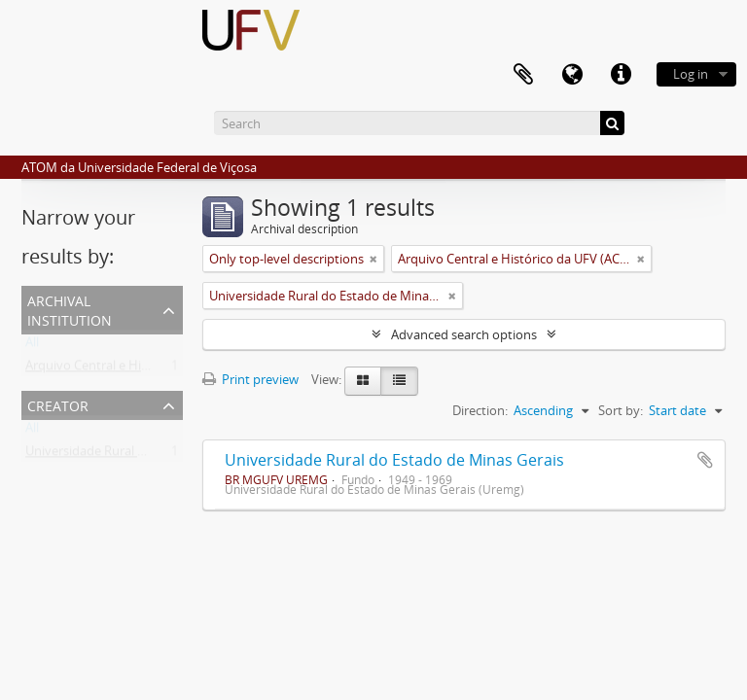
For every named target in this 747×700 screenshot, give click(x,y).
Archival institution (70, 309)
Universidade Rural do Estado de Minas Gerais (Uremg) (182, 455)
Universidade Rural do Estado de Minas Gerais (394, 460)
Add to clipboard (705, 460)
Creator (58, 404)
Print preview (250, 379)
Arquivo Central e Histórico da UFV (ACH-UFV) (157, 369)
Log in (691, 74)
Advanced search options (464, 334)
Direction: (480, 410)
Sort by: (621, 410)
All (32, 346)
